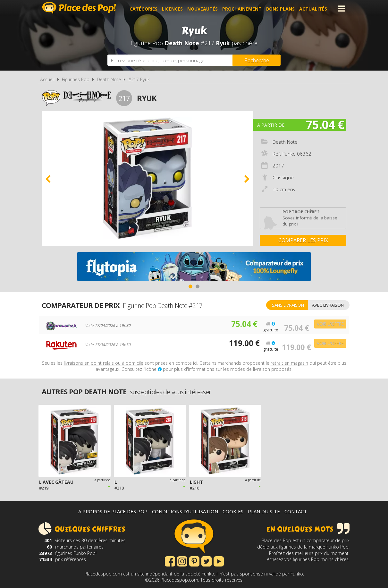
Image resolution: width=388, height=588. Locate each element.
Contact (296, 511)
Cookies (233, 511)
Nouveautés (203, 9)
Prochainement (243, 9)
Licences (173, 9)
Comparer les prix (303, 240)
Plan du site (264, 511)
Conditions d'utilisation (185, 511)
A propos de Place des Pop (113, 511)
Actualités (314, 9)
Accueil (47, 79)
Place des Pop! (79, 8)
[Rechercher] (257, 60)
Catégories (144, 9)
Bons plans (281, 9)
